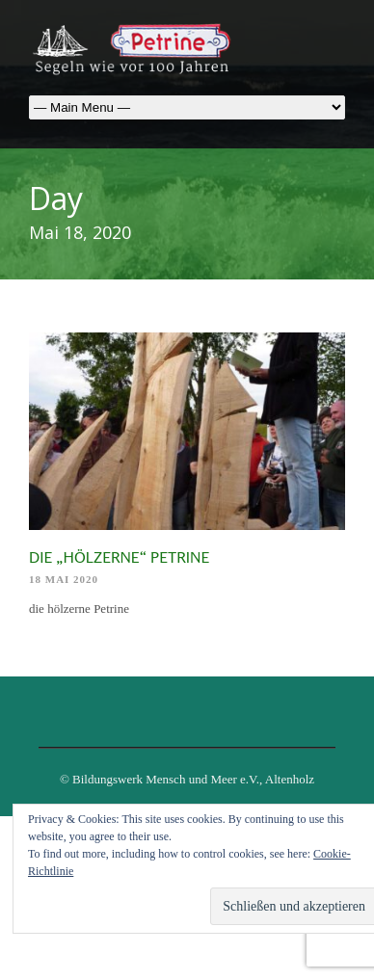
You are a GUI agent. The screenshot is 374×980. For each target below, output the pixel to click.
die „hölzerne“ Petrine (119, 557)
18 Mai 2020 (64, 579)
